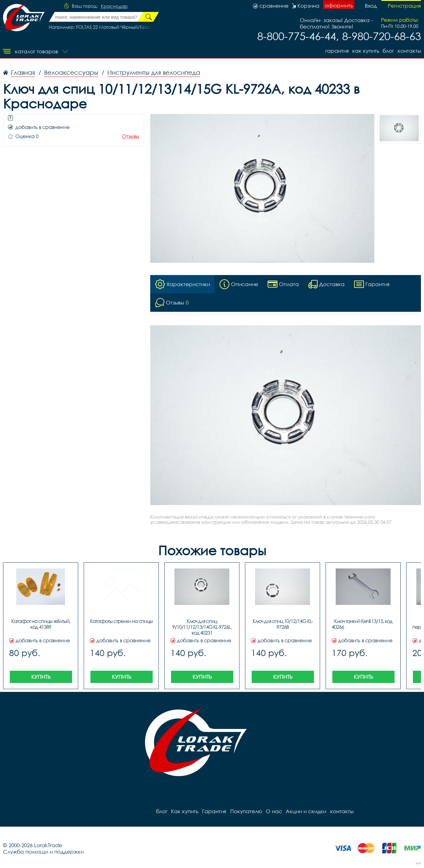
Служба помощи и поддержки (43, 852)
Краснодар (114, 6)
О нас (274, 811)
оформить (339, 5)
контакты (409, 51)
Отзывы (131, 136)
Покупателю (246, 811)
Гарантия (336, 51)
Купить (41, 677)
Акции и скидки (306, 811)
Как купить (365, 51)
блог (388, 51)
